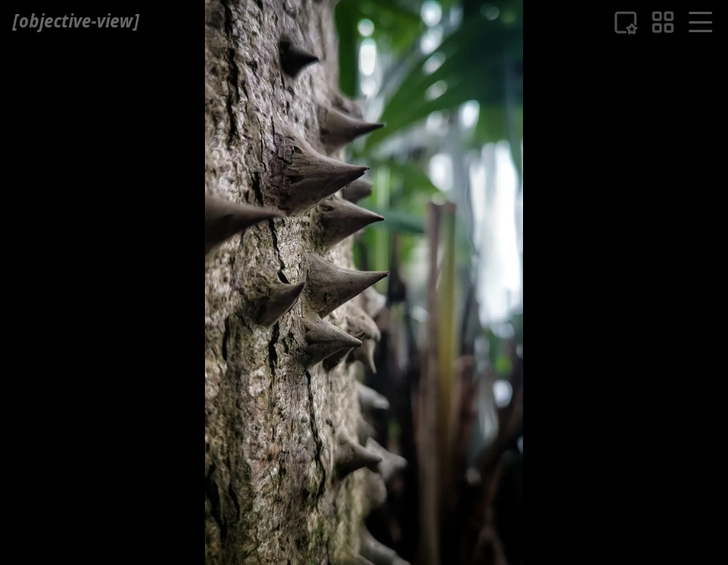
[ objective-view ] (76, 21)
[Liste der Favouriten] (626, 22)
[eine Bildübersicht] (663, 22)
